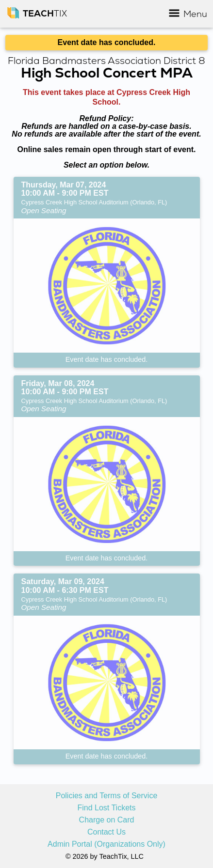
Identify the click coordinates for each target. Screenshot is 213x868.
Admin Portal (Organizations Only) (106, 844)
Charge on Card (107, 820)
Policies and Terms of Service (107, 796)
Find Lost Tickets (106, 808)
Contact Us (106, 832)
